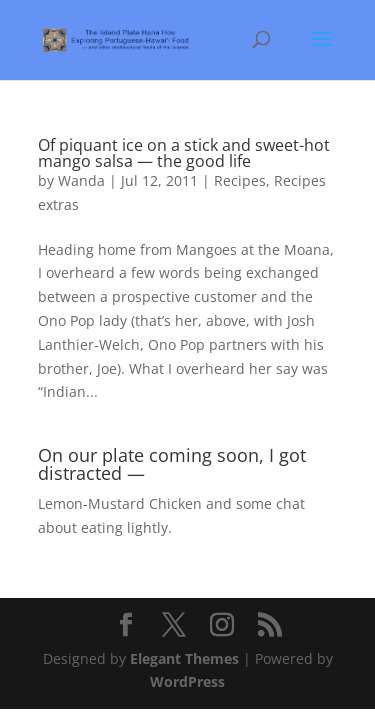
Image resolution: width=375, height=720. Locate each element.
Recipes (240, 180)
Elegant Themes (184, 658)
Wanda (81, 180)
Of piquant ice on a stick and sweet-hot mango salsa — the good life (184, 153)
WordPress (187, 681)
